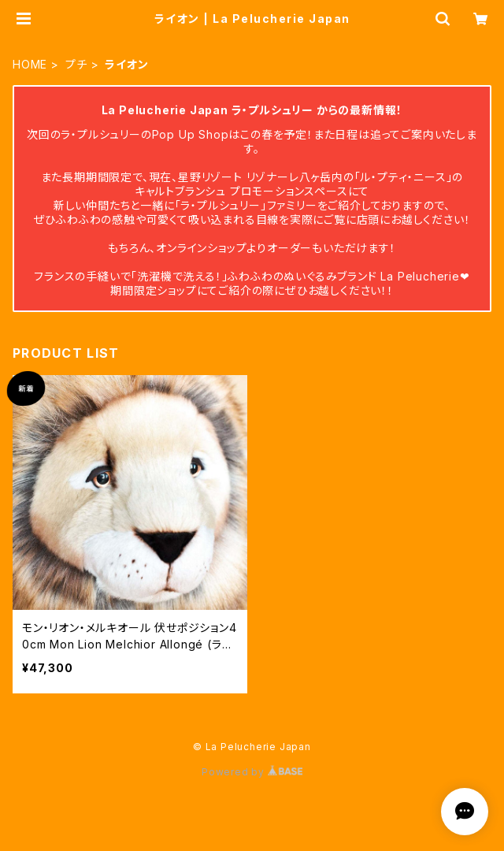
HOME (30, 64)
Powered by (252, 772)
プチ (76, 64)
